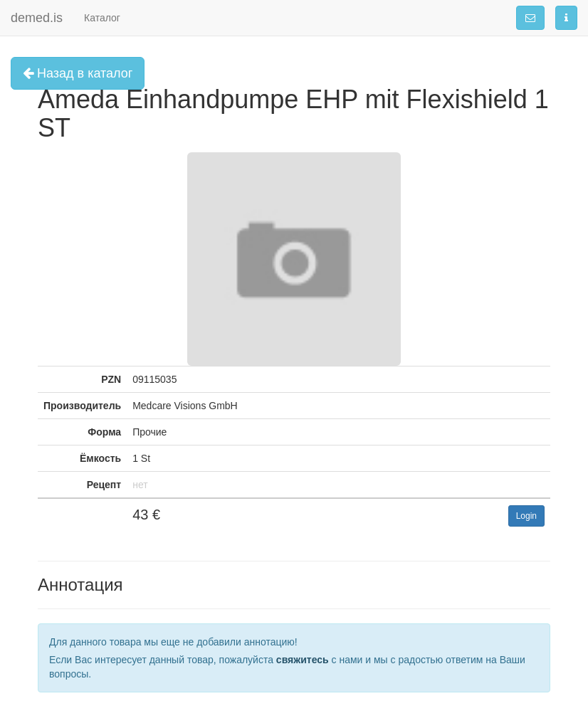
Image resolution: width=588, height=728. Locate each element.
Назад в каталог (78, 73)
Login (526, 516)
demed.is (37, 18)
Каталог (102, 18)
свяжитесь (303, 660)
